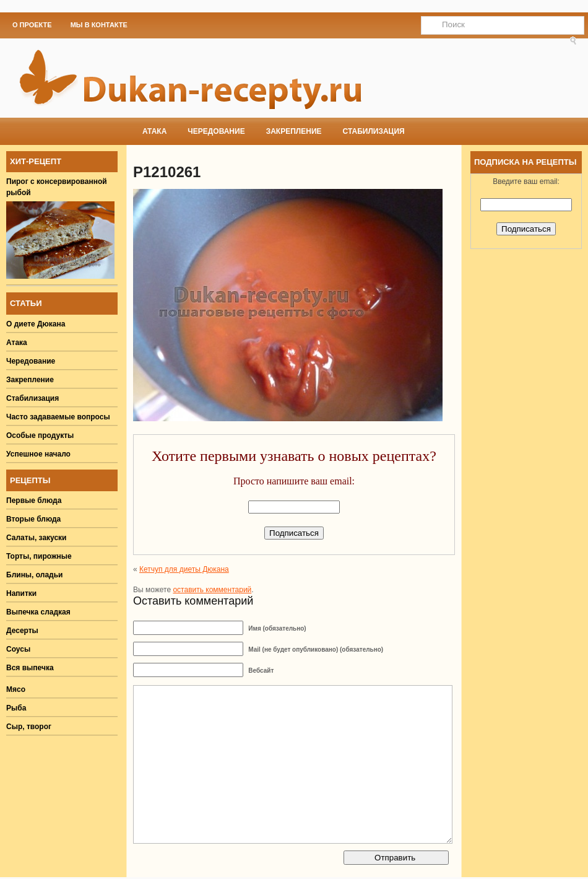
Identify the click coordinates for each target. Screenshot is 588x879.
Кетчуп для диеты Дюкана (184, 569)
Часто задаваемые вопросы (58, 417)
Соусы (18, 649)
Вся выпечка (30, 668)
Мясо (16, 689)
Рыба (16, 708)
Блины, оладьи (35, 575)
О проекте (32, 25)
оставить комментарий (212, 590)
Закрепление (294, 131)
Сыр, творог (29, 727)
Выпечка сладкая (38, 612)
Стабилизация (374, 131)
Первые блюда (34, 501)
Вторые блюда (33, 519)
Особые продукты (40, 435)
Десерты (22, 631)
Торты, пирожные (39, 556)
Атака (154, 131)
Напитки (21, 593)
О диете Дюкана (36, 324)
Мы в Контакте (99, 25)
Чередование (216, 131)
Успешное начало (38, 454)
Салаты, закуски (37, 538)
